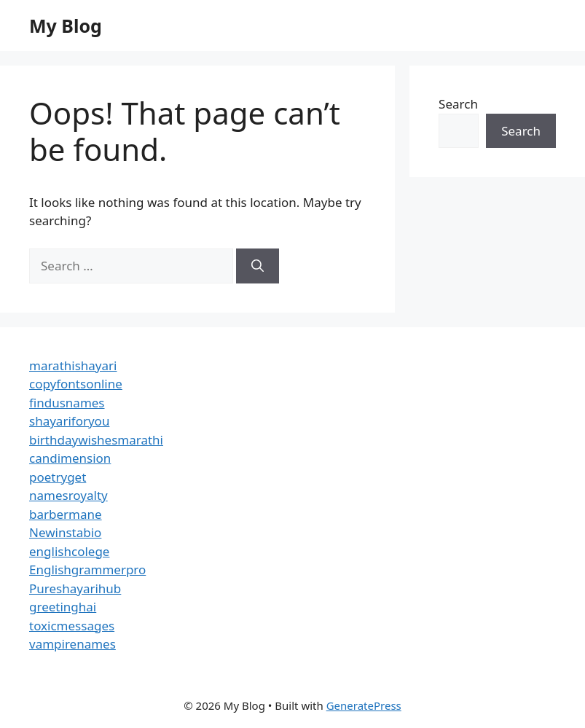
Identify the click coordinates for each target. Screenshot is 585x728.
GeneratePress (364, 705)
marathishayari (73, 365)
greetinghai (63, 607)
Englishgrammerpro (87, 570)
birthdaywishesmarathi (96, 440)
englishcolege (69, 551)
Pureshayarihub (75, 588)
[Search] (258, 266)
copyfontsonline (76, 384)
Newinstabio (65, 532)
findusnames (67, 403)
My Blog (66, 26)
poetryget (58, 477)
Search (458, 104)
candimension (70, 458)
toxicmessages (72, 626)
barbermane (66, 514)
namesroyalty (68, 495)
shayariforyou (69, 421)
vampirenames (72, 644)
